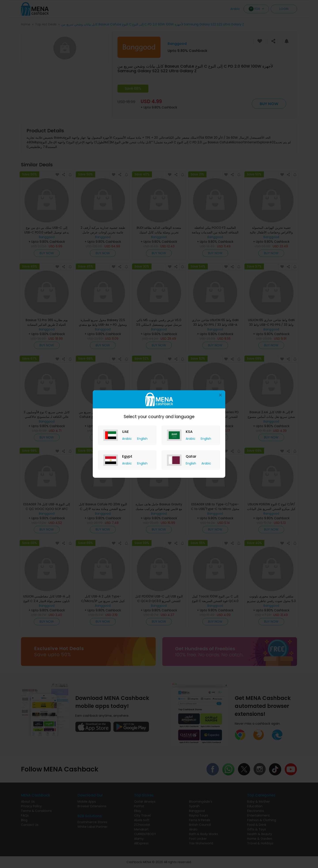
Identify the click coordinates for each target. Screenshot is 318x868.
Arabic (127, 439)
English (142, 439)
